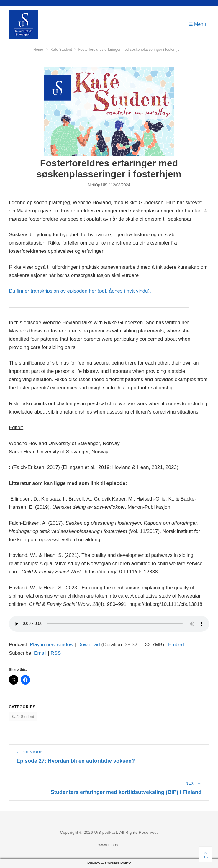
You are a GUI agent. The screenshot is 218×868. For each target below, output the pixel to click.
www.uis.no (109, 845)
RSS (56, 653)
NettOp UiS (98, 185)
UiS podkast (106, 832)
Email (40, 653)
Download (89, 645)
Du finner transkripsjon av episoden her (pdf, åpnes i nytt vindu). (80, 291)
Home (41, 50)
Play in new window (52, 645)
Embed (176, 645)
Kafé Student (63, 50)
